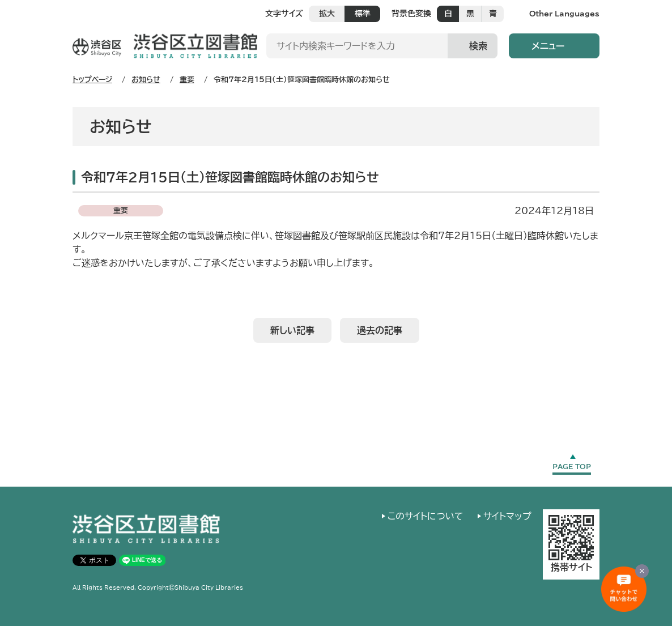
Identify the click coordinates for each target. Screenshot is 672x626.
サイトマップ (507, 516)
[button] (554, 46)
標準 (363, 14)
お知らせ (146, 80)
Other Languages (564, 14)
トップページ (92, 80)
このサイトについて (426, 516)
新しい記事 (292, 330)
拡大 (327, 14)
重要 (187, 80)
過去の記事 (380, 330)
